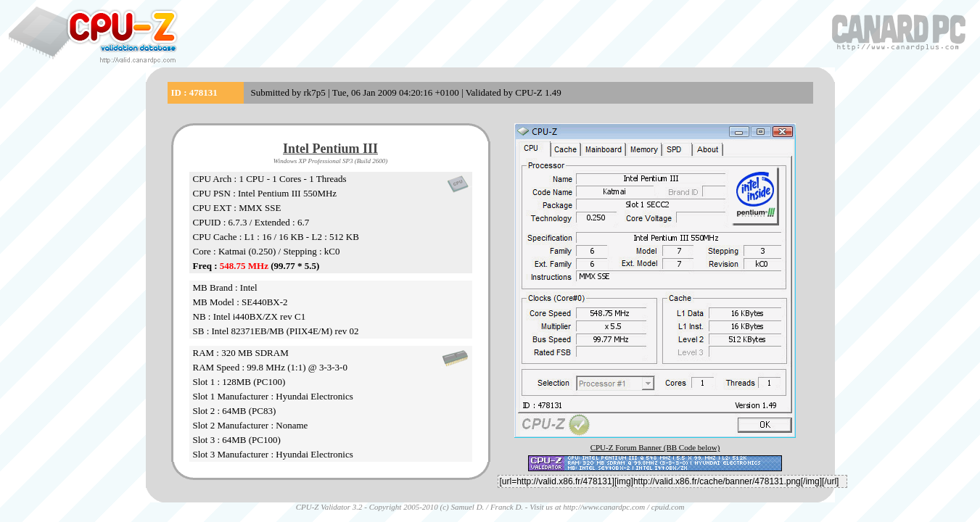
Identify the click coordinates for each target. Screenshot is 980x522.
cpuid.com (668, 507)
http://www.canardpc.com (604, 507)
